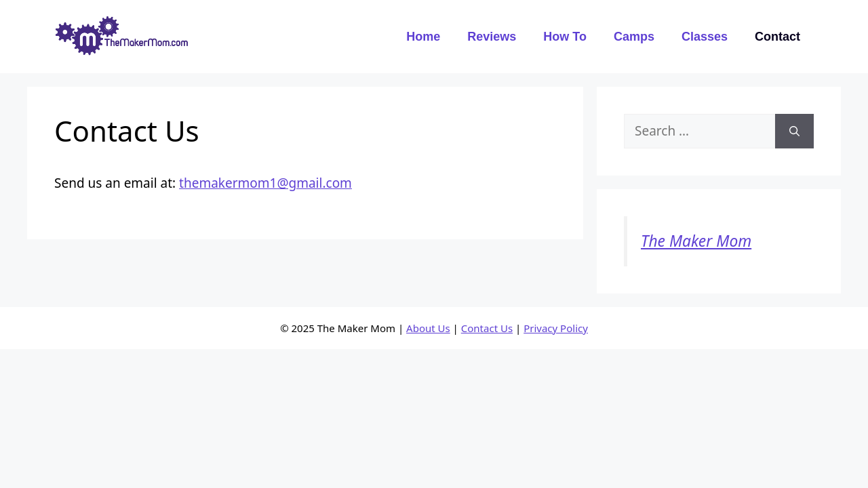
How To (565, 37)
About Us (428, 328)
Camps (634, 37)
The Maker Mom (696, 241)
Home (423, 37)
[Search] (794, 131)
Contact (777, 37)
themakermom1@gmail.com (265, 183)
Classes (705, 37)
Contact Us (487, 328)
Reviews (492, 37)
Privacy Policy (556, 328)
